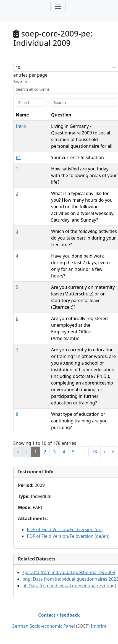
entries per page (30, 75)
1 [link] (36, 385)
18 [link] (95, 385)
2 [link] (45, 385)
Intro (21, 126)
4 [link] (64, 385)
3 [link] (54, 385)
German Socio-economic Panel (43, 560)
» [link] (113, 385)
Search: (21, 82)
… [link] (83, 385)
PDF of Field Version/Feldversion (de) (65, 463)
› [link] (105, 385)
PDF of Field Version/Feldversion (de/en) (68, 470)
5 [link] (73, 385)
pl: (69, 519)
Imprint (99, 560)
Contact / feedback (59, 549)
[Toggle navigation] (58, 6)
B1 (19, 151)
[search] (23, 102)
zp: (69, 506)
